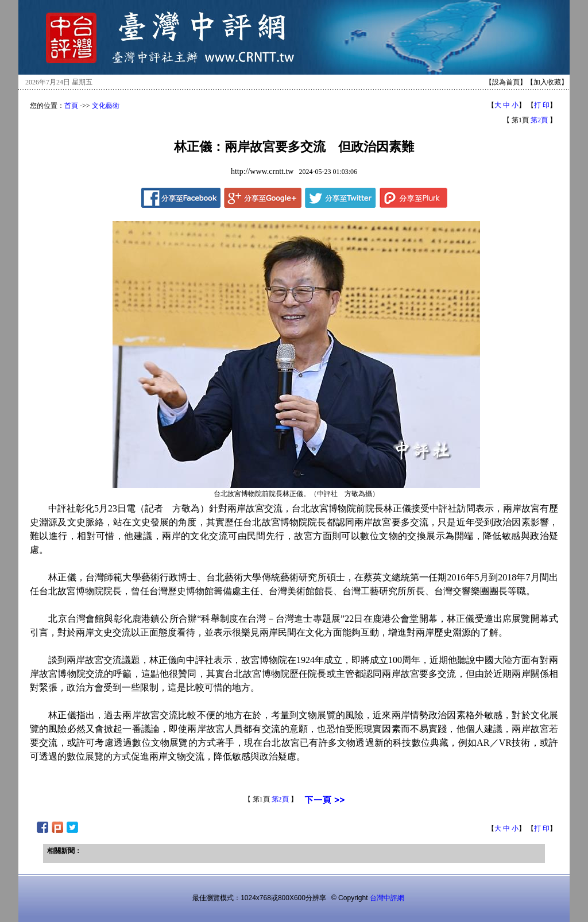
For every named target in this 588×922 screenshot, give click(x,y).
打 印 (542, 105)
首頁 (71, 106)
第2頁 (539, 120)
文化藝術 (106, 106)
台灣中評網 (387, 898)
